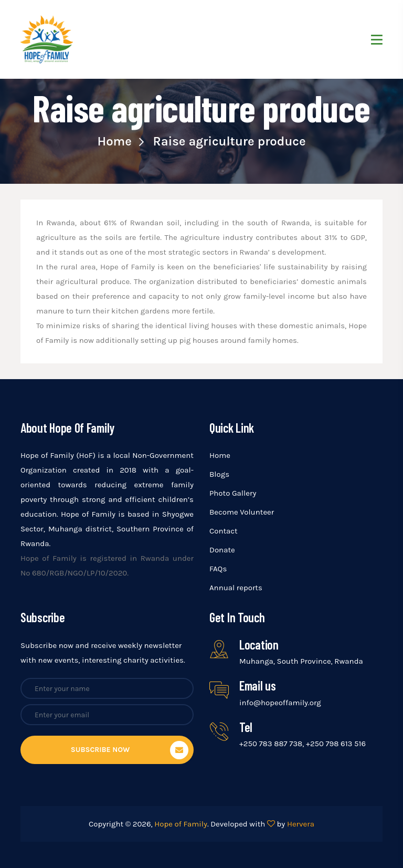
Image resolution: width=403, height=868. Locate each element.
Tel (246, 727)
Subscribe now (130, 750)
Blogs (219, 474)
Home (120, 141)
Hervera (301, 824)
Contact (224, 531)
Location (259, 645)
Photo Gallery (233, 493)
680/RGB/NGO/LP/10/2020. (80, 573)
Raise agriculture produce (229, 141)
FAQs (218, 569)
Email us (258, 686)
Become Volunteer (242, 512)
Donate (222, 550)
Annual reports (236, 588)
